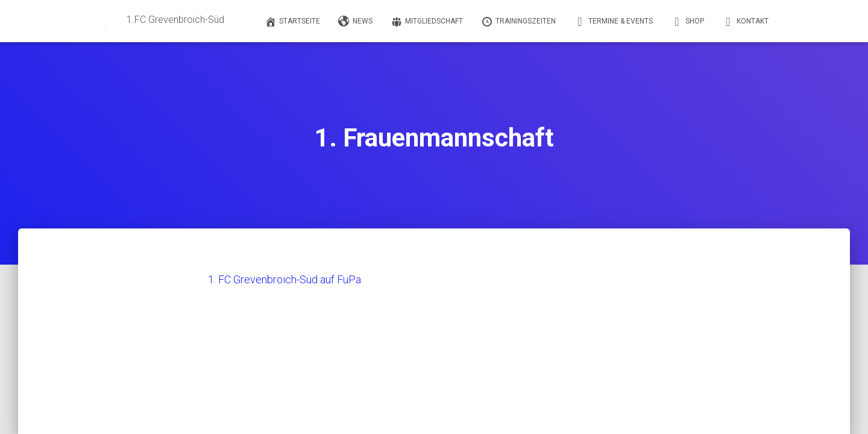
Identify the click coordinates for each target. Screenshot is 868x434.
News (355, 22)
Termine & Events (613, 22)
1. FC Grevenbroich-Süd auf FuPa (285, 279)
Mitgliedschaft (427, 22)
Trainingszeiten (518, 22)
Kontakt (745, 22)
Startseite (292, 22)
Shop (687, 22)
